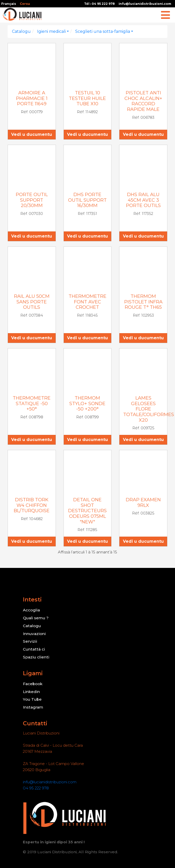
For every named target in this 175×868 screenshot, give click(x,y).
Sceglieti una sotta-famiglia (103, 31)
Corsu (25, 4)
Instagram (33, 705)
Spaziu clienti (36, 656)
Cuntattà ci (34, 648)
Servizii (29, 641)
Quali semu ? (36, 618)
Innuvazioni (34, 633)
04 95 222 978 (36, 786)
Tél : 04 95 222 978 (99, 4)
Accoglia (31, 610)
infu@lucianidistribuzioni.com (145, 4)
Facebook (33, 682)
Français (9, 4)
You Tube (33, 697)
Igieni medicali (51, 31)
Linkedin (31, 690)
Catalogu (21, 31)
